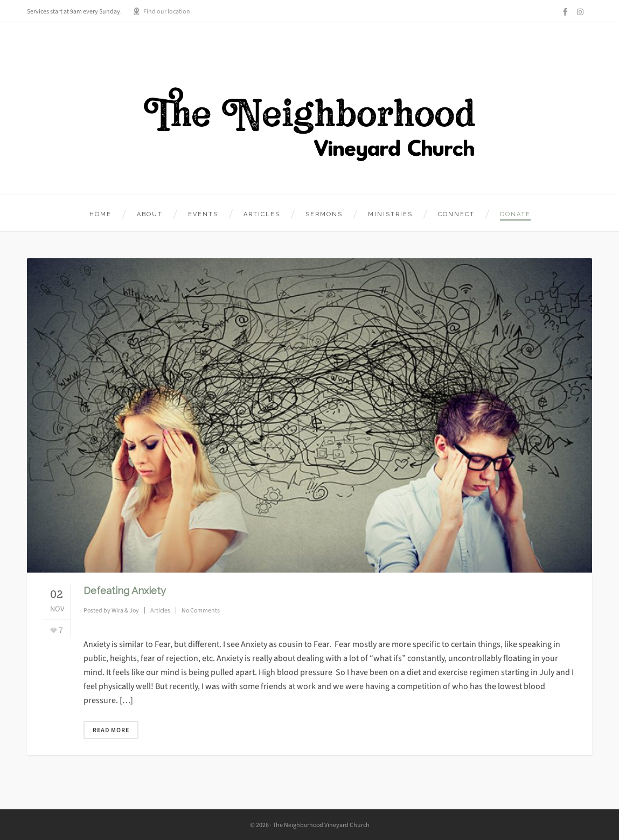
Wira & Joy (125, 610)
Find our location (161, 11)
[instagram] (582, 12)
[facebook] (567, 12)
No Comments (201, 610)
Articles (160, 610)
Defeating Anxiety (125, 591)
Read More (111, 730)
